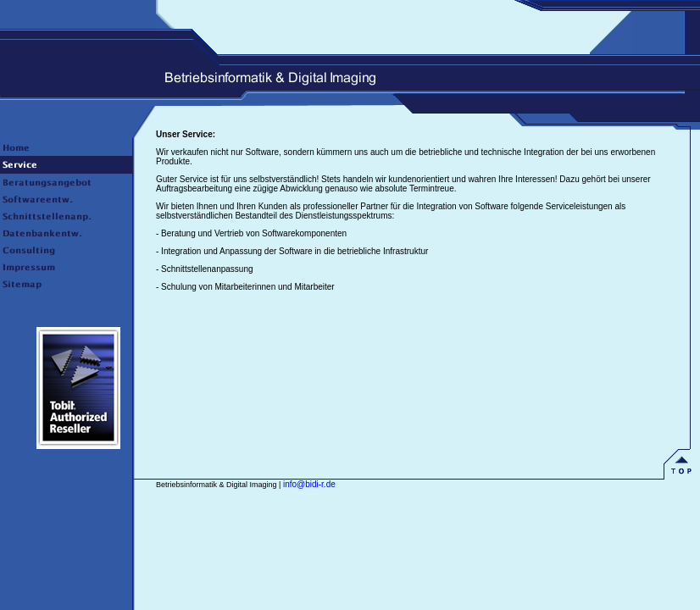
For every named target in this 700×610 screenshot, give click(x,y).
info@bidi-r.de (309, 484)
